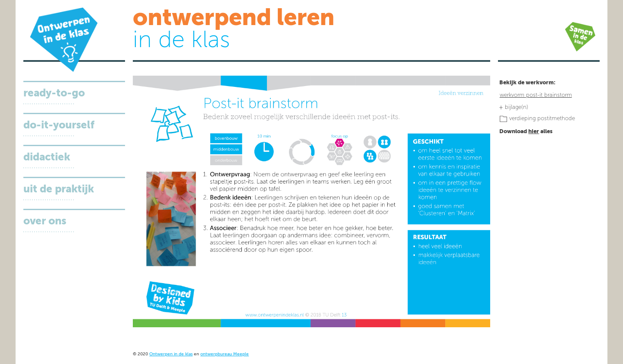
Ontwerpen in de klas (171, 354)
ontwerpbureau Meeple (225, 354)
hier (534, 132)
